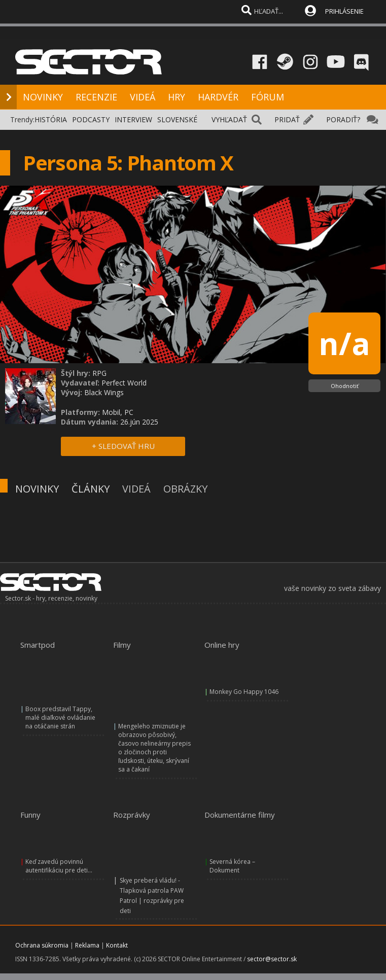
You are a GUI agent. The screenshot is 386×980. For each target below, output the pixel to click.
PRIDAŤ (287, 119)
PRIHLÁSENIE (344, 11)
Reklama (87, 945)
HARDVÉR (218, 97)
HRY (177, 97)
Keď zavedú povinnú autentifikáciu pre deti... (59, 866)
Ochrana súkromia (42, 945)
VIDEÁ (143, 97)
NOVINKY (43, 97)
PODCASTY (91, 119)
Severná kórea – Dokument (232, 866)
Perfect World (124, 383)
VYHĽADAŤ (229, 119)
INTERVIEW (133, 119)
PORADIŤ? (343, 119)
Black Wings (104, 392)
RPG (99, 373)
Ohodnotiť (345, 386)
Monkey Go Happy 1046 (244, 692)
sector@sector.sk (272, 959)
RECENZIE (96, 97)
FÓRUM (268, 97)
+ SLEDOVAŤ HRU (123, 446)
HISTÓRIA (51, 119)
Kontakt (117, 945)
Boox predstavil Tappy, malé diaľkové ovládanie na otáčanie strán (60, 717)
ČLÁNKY (91, 489)
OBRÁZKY (185, 489)
